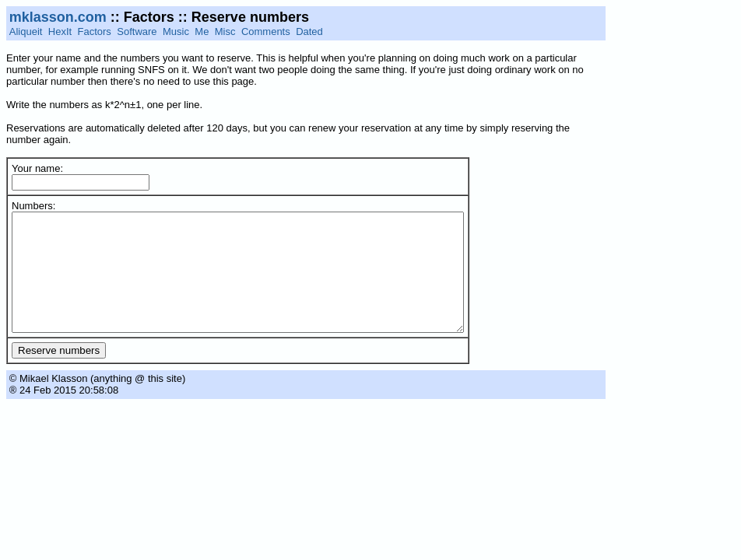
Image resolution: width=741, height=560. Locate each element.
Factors (95, 31)
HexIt (60, 31)
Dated (309, 31)
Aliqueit (26, 31)
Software (137, 31)
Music (176, 31)
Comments (266, 31)
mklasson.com (58, 17)
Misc (225, 31)
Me (202, 31)
